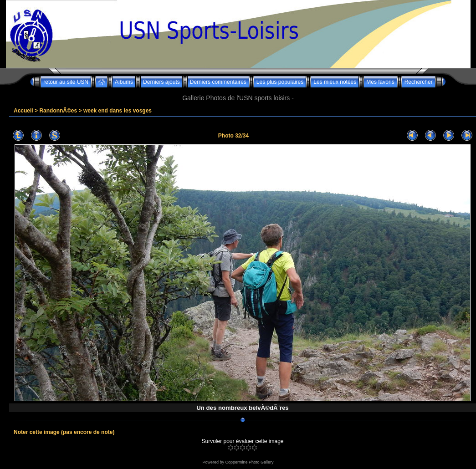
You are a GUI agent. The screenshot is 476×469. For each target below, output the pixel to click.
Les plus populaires (280, 82)
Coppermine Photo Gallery (249, 462)
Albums (124, 82)
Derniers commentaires (218, 82)
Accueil (23, 111)
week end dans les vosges (118, 111)
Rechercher (419, 82)
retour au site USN (66, 82)
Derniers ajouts (161, 82)
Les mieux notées (335, 82)
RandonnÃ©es (58, 111)
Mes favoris (380, 82)
